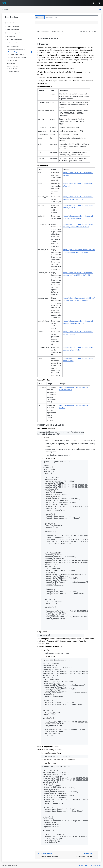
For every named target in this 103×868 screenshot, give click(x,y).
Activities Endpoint (12, 66)
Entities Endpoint (12, 69)
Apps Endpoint (11, 63)
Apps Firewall (11, 36)
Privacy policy (83, 865)
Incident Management (13, 33)
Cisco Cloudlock (11, 17)
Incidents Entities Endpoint (16, 55)
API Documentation (12, 43)
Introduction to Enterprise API (17, 49)
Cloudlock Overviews (13, 23)
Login (99, 3)
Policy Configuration (13, 30)
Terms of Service (96, 865)
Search (5, 9)
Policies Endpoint (12, 60)
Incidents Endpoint (14, 52)
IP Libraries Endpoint (13, 72)
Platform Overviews (13, 26)
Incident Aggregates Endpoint (17, 58)
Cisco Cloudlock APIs (13, 46)
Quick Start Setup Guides (14, 40)
